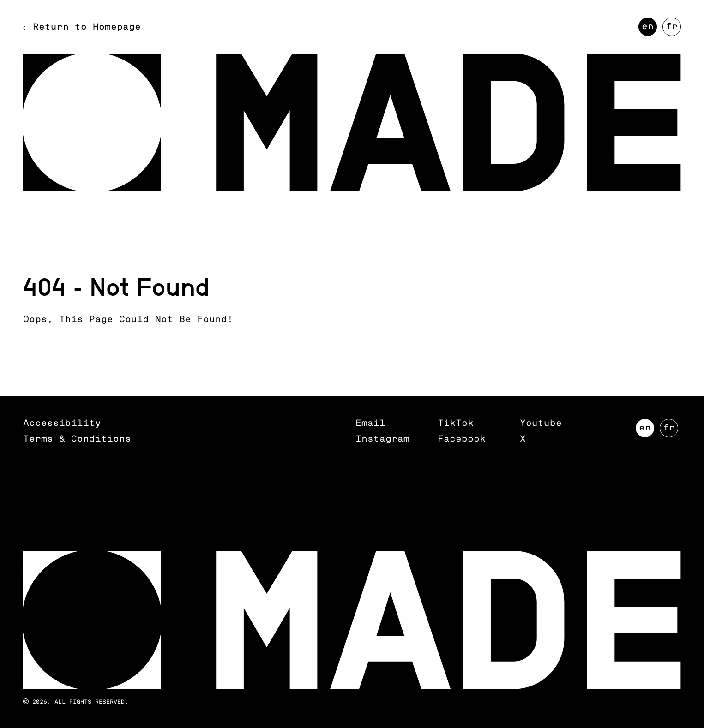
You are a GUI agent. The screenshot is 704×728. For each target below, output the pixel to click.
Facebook (462, 439)
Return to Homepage (87, 27)
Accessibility (62, 423)
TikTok (456, 423)
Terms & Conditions (77, 439)
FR (673, 29)
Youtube (541, 423)
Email (370, 423)
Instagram (382, 439)
